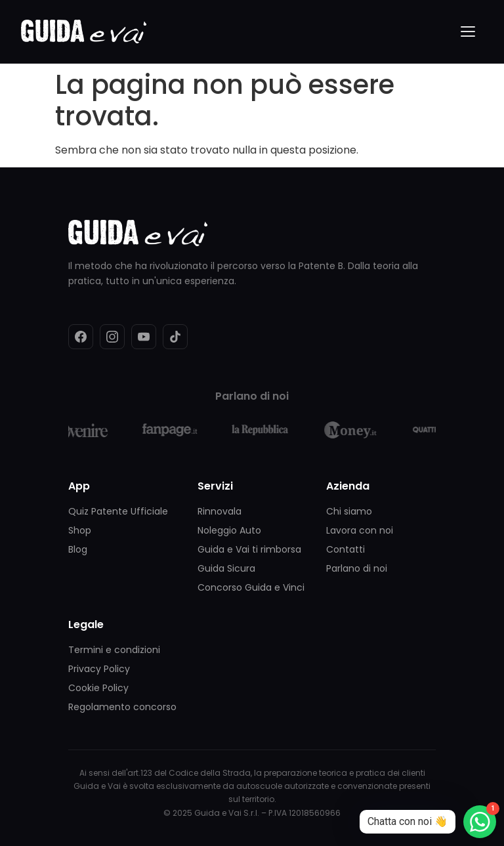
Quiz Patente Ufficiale (118, 511)
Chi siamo (349, 511)
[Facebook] (81, 337)
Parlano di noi (357, 568)
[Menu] (469, 32)
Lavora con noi (360, 530)
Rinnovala (220, 511)
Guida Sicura (226, 568)
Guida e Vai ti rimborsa (249, 549)
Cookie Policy (98, 688)
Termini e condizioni (114, 650)
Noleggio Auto (229, 530)
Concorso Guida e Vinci (251, 587)
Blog (78, 549)
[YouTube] (144, 337)
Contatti (346, 549)
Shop (80, 530)
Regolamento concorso (122, 707)
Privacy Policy (99, 669)
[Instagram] (112, 337)
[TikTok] (175, 337)
